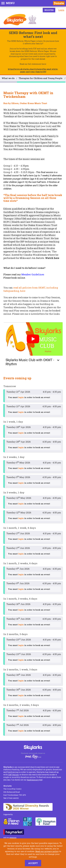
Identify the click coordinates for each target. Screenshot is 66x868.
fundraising (32, 780)
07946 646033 (11, 798)
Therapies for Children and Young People (41, 78)
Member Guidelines (33, 274)
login (21, 397)
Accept (33, 863)
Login (61, 10)
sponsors (13, 837)
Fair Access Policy (30, 136)
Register (49, 10)
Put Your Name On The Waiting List (33, 124)
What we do (8, 78)
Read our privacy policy (47, 851)
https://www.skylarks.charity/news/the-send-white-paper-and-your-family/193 (33, 70)
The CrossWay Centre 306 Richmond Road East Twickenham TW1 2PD (15, 790)
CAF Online (13, 775)
